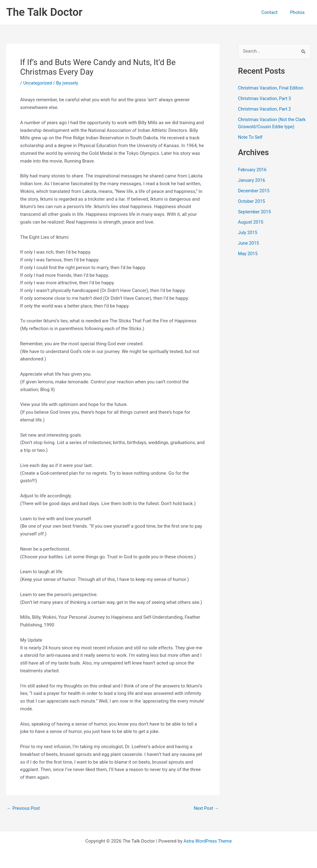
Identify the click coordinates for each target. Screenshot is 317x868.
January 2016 (252, 180)
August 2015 (251, 222)
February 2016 (253, 170)
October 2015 (252, 201)
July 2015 (248, 232)
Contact (274, 12)
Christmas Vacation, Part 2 (266, 109)
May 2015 (248, 253)
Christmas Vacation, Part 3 (266, 99)
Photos (299, 12)
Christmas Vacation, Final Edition (272, 88)
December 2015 (254, 190)
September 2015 (255, 212)
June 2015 (249, 243)
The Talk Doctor (44, 12)
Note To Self (251, 137)
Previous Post (24, 808)
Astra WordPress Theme (208, 841)
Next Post (206, 808)
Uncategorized (38, 83)
